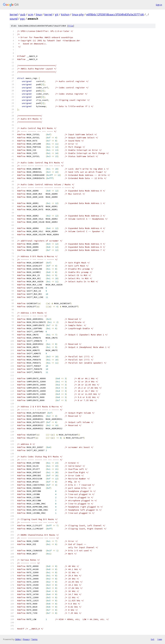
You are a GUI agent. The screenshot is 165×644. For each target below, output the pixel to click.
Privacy (26, 639)
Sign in (159, 5)
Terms (34, 639)
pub (23, 14)
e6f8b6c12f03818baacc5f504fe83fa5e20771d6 (115, 14)
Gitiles (18, 639)
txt (153, 639)
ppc (23, 19)
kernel (14, 14)
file (71, 26)
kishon (65, 14)
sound (14, 19)
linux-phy (78, 14)
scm (31, 14)
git (57, 14)
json (160, 639)
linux (39, 14)
